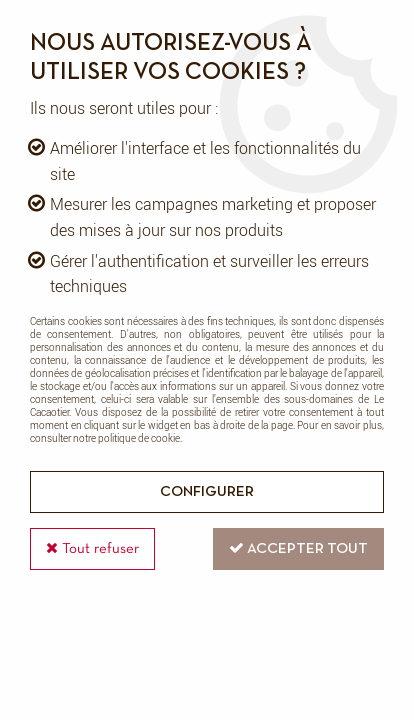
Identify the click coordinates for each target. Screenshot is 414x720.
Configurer (207, 492)
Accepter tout (298, 548)
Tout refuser (92, 548)
